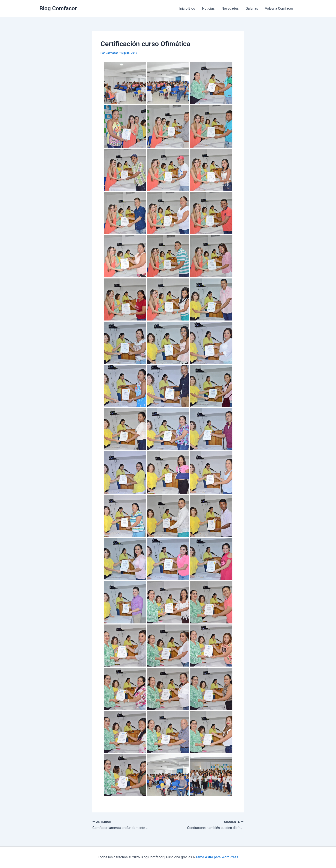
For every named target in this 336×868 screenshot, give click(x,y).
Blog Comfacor (58, 8)
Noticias (208, 8)
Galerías (252, 8)
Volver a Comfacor (279, 8)
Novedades (230, 8)
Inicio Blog (187, 8)
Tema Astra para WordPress (217, 857)
